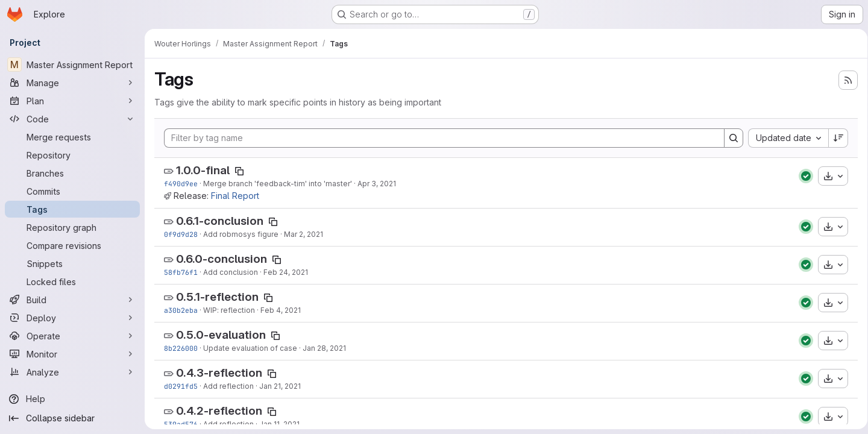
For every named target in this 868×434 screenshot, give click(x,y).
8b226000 (181, 348)
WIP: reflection (229, 310)
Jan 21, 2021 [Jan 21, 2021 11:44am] (280, 386)
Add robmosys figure (241, 234)
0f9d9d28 (181, 234)
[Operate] (72, 336)
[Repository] (72, 155)
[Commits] (72, 191)
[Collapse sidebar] (72, 418)
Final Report (235, 196)
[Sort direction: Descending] (834, 138)
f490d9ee (181, 184)
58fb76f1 (181, 272)
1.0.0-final (203, 170)
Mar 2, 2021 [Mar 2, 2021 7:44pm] (303, 234)
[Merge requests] (72, 137)
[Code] (72, 119)
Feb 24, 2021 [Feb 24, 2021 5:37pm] (286, 272)
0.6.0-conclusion (222, 259)
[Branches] (72, 173)
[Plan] (72, 101)
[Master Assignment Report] (72, 64)
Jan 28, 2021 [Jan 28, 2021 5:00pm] (324, 348)
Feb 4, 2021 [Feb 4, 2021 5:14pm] (281, 310)
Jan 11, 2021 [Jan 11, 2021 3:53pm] (279, 424)
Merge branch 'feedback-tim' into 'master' (278, 184)
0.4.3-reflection (219, 373)
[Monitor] (72, 354)
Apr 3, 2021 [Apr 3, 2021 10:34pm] (377, 184)
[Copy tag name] (239, 171)
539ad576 (181, 424)
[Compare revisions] (72, 245)
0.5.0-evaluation (221, 335)
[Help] (72, 399)
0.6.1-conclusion (220, 221)
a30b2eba (181, 310)
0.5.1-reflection (217, 297)
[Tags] (72, 209)
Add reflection (228, 386)
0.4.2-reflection (219, 411)
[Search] (729, 138)
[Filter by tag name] (442, 138)
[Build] (72, 300)
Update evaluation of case (250, 348)
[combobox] (784, 138)
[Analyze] (72, 372)
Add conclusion (231, 272)
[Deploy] (72, 318)
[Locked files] (72, 281)
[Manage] (72, 83)
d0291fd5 (181, 386)
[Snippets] (72, 263)
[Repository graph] (72, 227)
